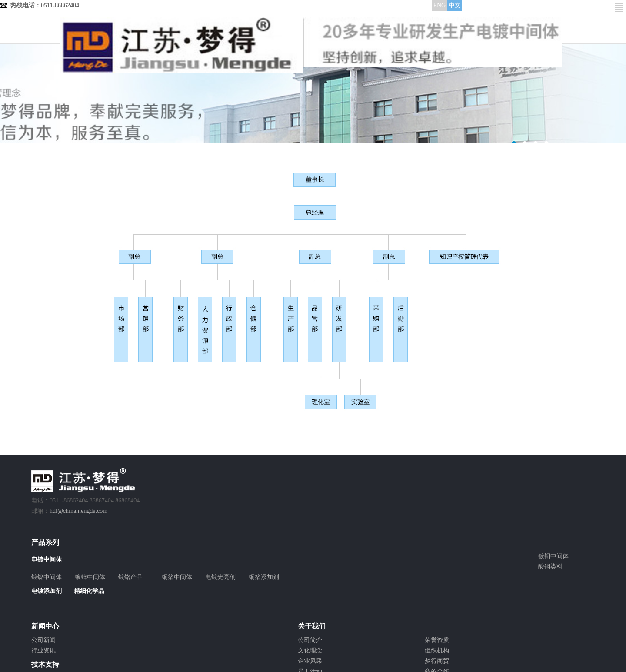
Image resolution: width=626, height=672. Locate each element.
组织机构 (437, 650)
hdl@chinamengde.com (78, 511)
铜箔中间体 (177, 577)
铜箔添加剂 (264, 577)
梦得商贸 (437, 661)
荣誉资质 (437, 640)
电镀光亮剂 (220, 577)
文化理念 (310, 650)
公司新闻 (43, 640)
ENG (439, 5)
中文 (455, 5)
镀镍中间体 (47, 577)
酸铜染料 (550, 567)
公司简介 (310, 640)
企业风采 (310, 661)
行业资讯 (43, 650)
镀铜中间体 (553, 556)
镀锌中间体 (90, 577)
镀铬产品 (130, 577)
